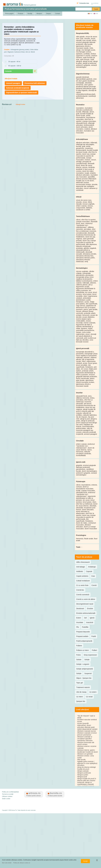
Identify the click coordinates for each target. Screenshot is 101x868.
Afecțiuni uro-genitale (85, 754)
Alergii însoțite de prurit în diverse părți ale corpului (87, 780)
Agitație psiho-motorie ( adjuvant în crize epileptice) (87, 762)
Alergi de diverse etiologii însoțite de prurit (86, 768)
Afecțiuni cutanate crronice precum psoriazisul (87, 734)
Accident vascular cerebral (87, 720)
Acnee (80, 721)
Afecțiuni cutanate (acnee (87, 731)
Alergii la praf (82, 777)
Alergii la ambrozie (84, 773)
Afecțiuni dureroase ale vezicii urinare (86, 743)
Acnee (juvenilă (83, 723)
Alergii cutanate (83, 771)
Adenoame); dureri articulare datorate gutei (86, 726)
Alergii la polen (83, 775)
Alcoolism (81, 765)
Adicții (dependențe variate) (87, 729)
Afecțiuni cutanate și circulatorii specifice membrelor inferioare (85, 739)
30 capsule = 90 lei (13, 62)
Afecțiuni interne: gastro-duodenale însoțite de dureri (88, 751)
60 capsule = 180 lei (14, 66)
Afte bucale (81, 760)
